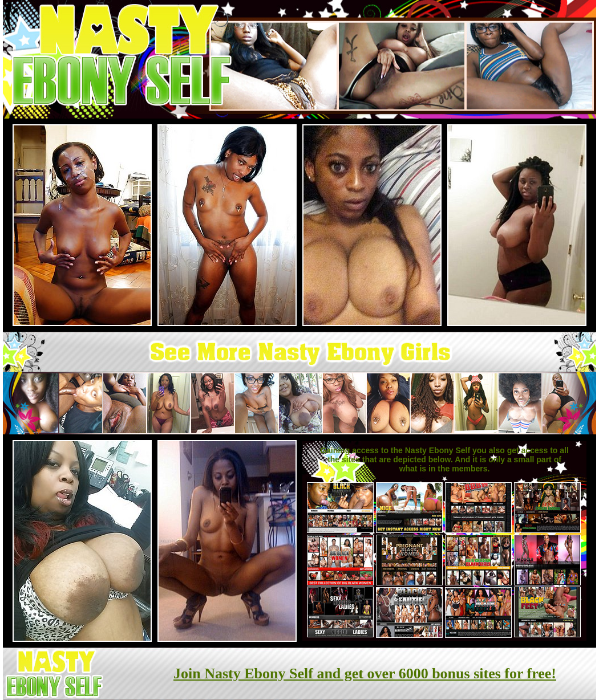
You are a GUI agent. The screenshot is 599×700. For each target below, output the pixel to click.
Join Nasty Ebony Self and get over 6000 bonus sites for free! (365, 673)
